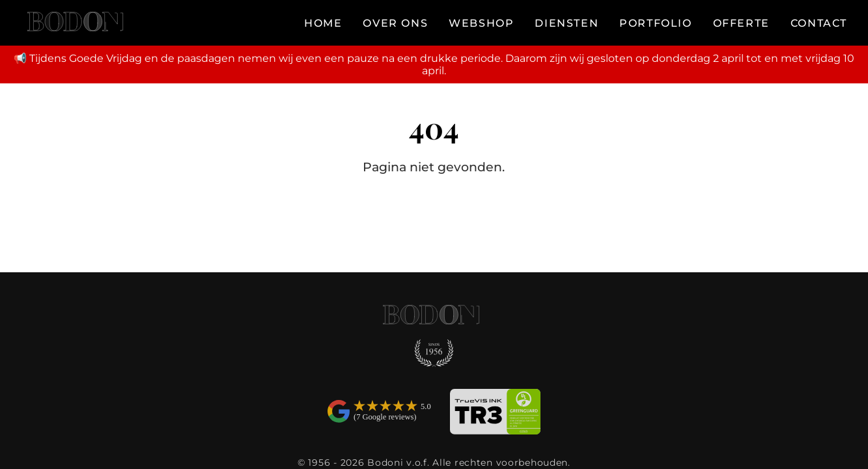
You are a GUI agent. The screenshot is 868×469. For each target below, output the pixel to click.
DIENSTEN (567, 23)
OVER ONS (395, 23)
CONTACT (819, 23)
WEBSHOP (481, 23)
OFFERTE (741, 23)
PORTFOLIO (655, 23)
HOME (323, 23)
